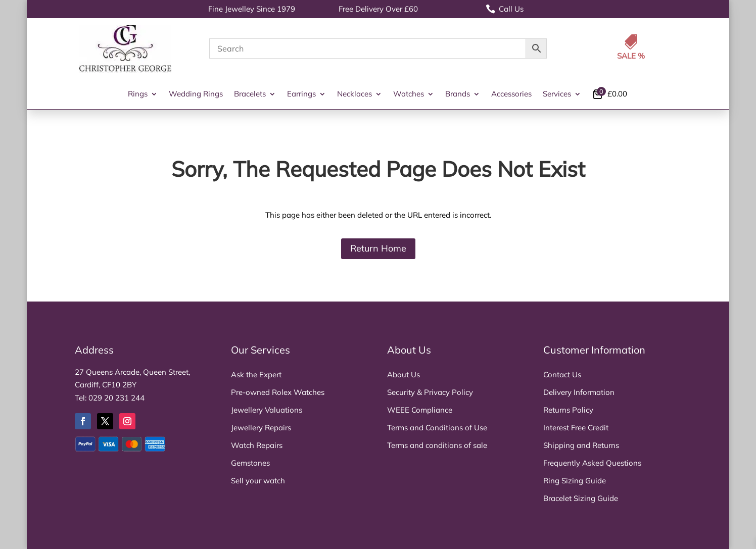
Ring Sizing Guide (575, 481)
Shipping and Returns (581, 445)
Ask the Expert (256, 375)
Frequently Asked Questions (592, 463)
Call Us (505, 9)
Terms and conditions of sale (437, 445)
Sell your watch (258, 481)
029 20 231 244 (116, 398)
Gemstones (250, 463)
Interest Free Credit (576, 428)
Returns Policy (568, 410)
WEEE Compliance (420, 410)
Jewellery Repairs (261, 428)
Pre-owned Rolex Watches (278, 392)
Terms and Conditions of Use (437, 428)
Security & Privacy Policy (430, 392)
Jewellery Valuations (267, 410)
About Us (404, 375)
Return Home (378, 248)
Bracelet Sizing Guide (581, 498)
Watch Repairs (257, 445)
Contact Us (562, 375)
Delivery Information (579, 392)
